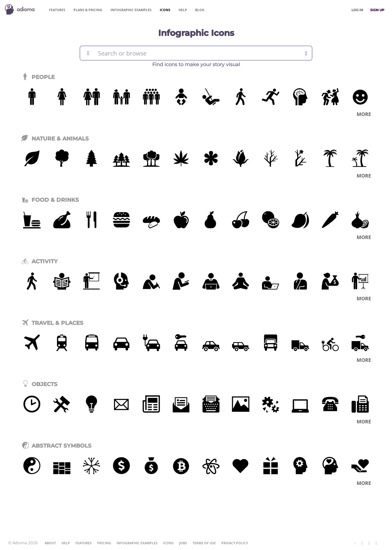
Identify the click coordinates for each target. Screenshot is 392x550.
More (364, 114)
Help (183, 10)
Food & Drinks (50, 200)
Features (57, 10)
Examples (131, 10)
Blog (200, 10)
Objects (39, 384)
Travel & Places (52, 323)
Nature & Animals (55, 139)
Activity (39, 261)
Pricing (88, 10)
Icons (165, 10)
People (38, 77)
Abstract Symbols (56, 446)
